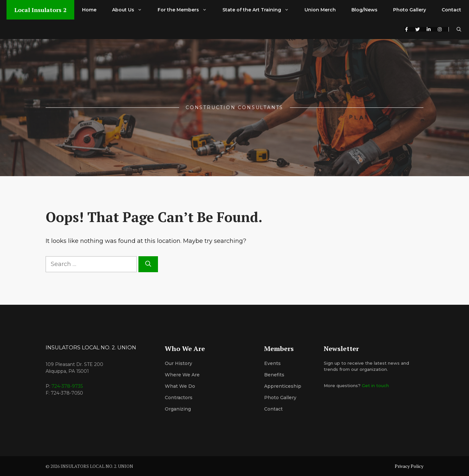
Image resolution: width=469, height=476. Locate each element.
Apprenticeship (283, 386)
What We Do (180, 386)
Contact (451, 10)
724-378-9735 (67, 386)
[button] (459, 29)
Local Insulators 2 (40, 10)
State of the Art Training (260, 10)
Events (272, 363)
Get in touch (375, 385)
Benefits (274, 375)
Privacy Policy (409, 466)
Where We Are (182, 375)
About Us (131, 10)
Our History (178, 363)
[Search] (148, 264)
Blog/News (364, 10)
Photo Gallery (410, 10)
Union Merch (320, 10)
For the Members (186, 10)
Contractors (179, 398)
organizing (178, 409)
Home (89, 10)
